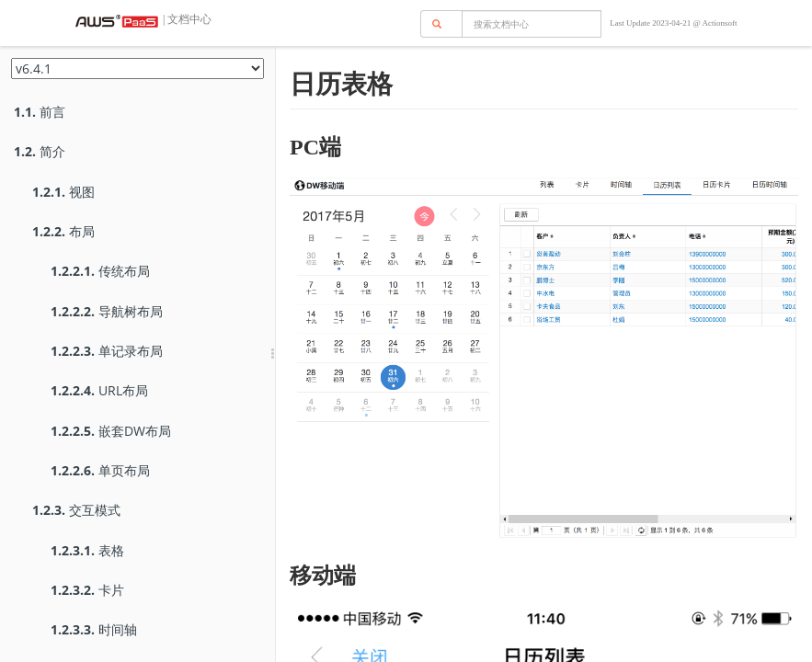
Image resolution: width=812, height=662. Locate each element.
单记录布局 (107, 351)
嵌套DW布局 (111, 431)
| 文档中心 (186, 19)
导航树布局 (107, 311)
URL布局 (99, 390)
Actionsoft (720, 23)
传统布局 (100, 271)
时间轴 (94, 629)
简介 (40, 151)
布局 (63, 231)
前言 (40, 112)
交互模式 (76, 510)
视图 (63, 192)
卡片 (87, 590)
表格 (87, 550)
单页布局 (100, 470)
